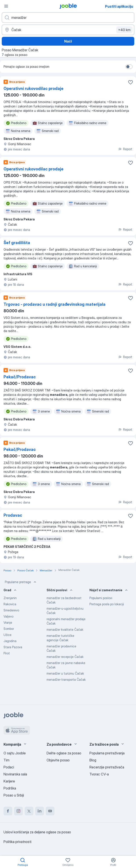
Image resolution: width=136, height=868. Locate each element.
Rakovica (10, 604)
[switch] (129, 67)
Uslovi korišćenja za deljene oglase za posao (37, 832)
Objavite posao (58, 760)
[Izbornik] (6, 6)
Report (125, 149)
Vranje (8, 622)
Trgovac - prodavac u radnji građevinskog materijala (54, 304)
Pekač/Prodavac (20, 377)
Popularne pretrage (21, 582)
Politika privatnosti (17, 842)
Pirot (7, 653)
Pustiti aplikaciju (119, 6)
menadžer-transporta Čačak (66, 680)
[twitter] (29, 811)
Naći (68, 41)
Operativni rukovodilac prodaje (34, 88)
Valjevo (8, 616)
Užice (7, 635)
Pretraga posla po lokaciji (107, 604)
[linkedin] (40, 811)
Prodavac (13, 515)
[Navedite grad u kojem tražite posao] (68, 30)
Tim (6, 760)
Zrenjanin (10, 598)
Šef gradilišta (17, 243)
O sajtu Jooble (15, 753)
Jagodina (10, 641)
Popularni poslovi (101, 598)
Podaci (9, 767)
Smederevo (11, 610)
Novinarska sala (15, 774)
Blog (93, 760)
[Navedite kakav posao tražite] (68, 18)
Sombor (9, 629)
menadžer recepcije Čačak (65, 657)
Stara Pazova (13, 647)
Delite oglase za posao (64, 753)
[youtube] (50, 811)
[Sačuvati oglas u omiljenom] (131, 82)
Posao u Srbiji (14, 795)
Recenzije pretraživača (107, 767)
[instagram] (18, 811)
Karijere (9, 781)
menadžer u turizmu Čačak (65, 673)
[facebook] (8, 811)
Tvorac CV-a (99, 774)
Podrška (10, 788)
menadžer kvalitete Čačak (65, 630)
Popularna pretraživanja (107, 753)
